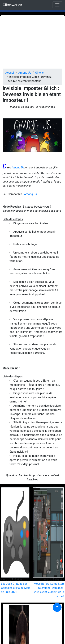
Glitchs (39, 73)
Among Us (25, 73)
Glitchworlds (12, 5)
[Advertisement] (32, 42)
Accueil (10, 73)
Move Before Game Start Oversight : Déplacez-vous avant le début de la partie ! (49, 590)
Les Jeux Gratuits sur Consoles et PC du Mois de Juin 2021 (16, 588)
